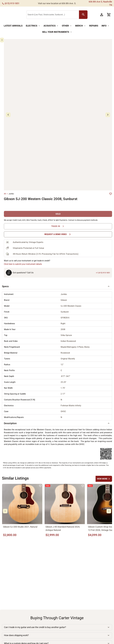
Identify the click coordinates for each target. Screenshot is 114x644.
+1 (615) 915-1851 (103, 252)
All (5, 173)
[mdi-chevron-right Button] (109, 491)
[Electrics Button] (33, 26)
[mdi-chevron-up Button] (9, 40)
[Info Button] (105, 26)
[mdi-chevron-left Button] (5, 491)
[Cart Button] (109, 15)
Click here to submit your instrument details (23, 244)
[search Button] (92, 15)
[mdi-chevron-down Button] (9, 130)
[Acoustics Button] (51, 26)
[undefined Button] (104, 458)
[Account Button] (102, 15)
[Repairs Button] (94, 26)
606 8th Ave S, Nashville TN (100, 3)
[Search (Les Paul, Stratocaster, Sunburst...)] (62, 15)
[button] (57, 266)
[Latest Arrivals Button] (13, 26)
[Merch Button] (80, 26)
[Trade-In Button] (58, 206)
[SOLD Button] (58, 193)
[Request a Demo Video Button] (58, 214)
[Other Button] (67, 26)
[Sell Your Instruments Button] (57, 32)
